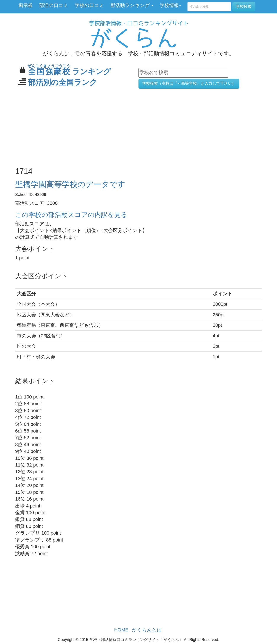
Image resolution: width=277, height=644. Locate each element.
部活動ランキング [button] (132, 5)
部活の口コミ (54, 5)
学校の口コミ (89, 5)
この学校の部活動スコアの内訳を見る (71, 215)
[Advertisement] (138, 126)
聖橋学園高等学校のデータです (70, 184)
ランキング (70, 71)
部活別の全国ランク (63, 82)
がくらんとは (147, 630)
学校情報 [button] (170, 5)
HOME (121, 630)
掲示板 (26, 5)
